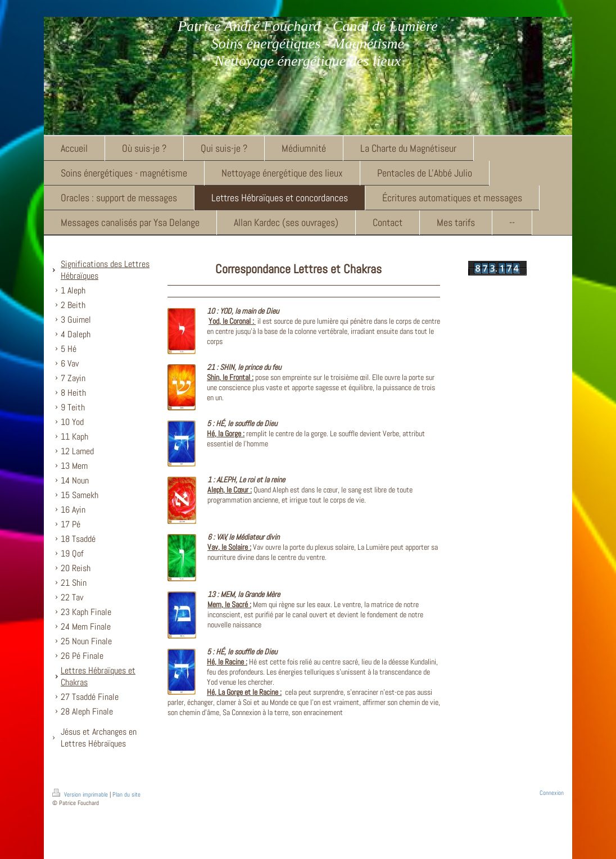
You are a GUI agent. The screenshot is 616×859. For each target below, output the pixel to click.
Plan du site (126, 794)
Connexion (552, 793)
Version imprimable (81, 794)
